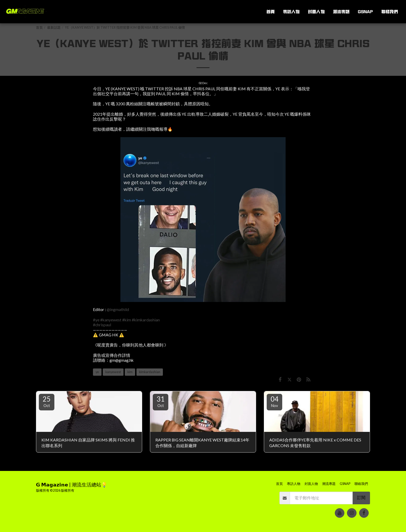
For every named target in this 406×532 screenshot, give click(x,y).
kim (130, 372)
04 (274, 401)
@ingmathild (118, 309)
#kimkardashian (146, 320)
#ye (96, 320)
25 (47, 401)
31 (161, 401)
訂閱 (361, 498)
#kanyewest (111, 320)
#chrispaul (102, 325)
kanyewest (113, 372)
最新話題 (54, 28)
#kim (127, 320)
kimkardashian (150, 372)
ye (97, 372)
